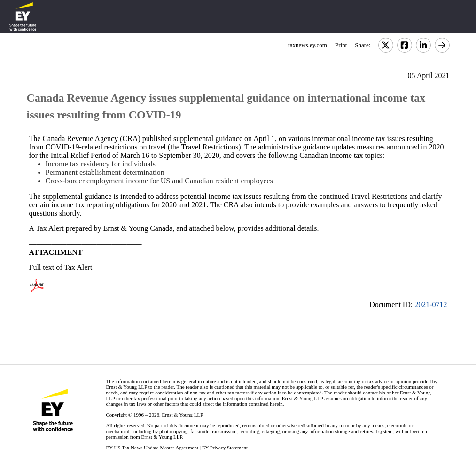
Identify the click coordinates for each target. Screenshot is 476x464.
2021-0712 (431, 304)
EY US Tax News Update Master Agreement (152, 448)
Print (341, 45)
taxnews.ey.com (308, 45)
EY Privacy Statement (225, 448)
